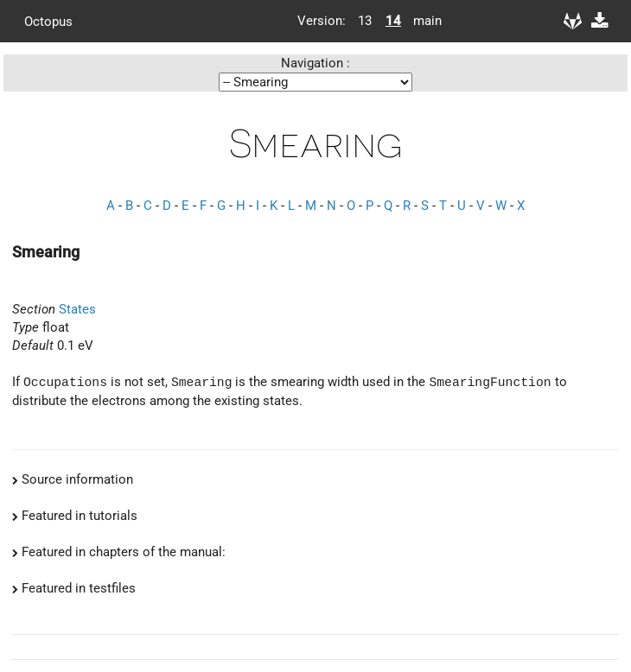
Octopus (48, 21)
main (421, 21)
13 (365, 21)
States (77, 309)
